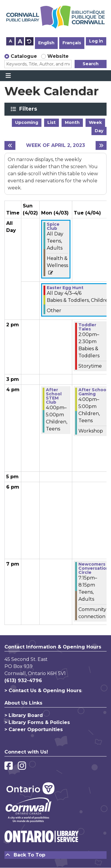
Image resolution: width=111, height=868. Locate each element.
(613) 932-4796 (23, 681)
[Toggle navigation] (8, 76)
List (52, 122)
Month (72, 122)
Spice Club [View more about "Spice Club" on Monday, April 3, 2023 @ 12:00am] (53, 226)
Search (91, 64)
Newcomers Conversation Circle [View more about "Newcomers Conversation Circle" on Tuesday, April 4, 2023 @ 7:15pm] (94, 568)
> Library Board (24, 715)
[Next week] (101, 145)
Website (58, 56)
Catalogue (24, 56)
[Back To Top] (55, 855)
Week (95, 122)
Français (72, 43)
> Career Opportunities (34, 729)
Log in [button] (96, 41)
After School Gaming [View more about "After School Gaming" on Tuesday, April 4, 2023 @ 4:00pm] (93, 392)
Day (99, 131)
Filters (29, 109)
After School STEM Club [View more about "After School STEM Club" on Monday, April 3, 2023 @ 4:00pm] (54, 396)
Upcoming (27, 122)
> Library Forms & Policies (37, 722)
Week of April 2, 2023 (55, 145)
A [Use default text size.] (29, 41)
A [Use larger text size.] (20, 41)
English (46, 43)
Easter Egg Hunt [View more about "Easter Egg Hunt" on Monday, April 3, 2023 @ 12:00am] (65, 288)
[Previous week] (10, 145)
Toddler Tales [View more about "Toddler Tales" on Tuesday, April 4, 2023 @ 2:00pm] (87, 327)
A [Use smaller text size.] (11, 41)
